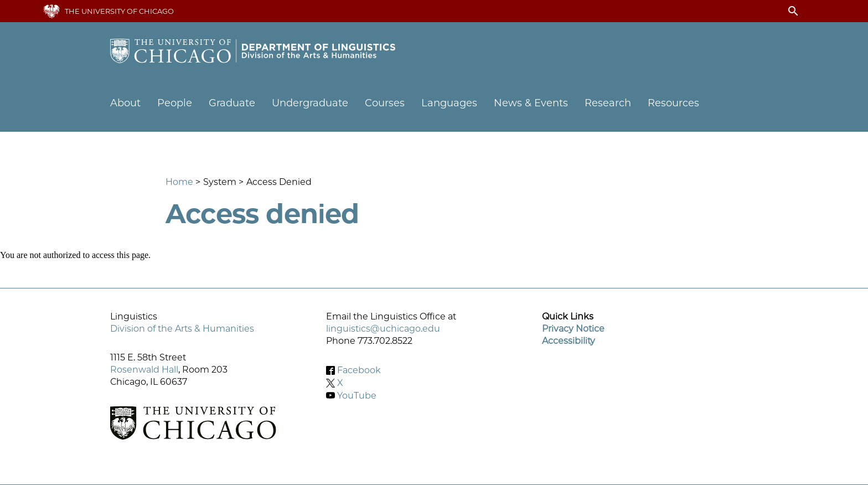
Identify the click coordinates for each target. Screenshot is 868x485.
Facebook (359, 370)
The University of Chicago (119, 11)
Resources (673, 103)
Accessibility (569, 341)
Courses (385, 103)
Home (179, 182)
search (793, 11)
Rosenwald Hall (144, 370)
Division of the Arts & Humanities (182, 329)
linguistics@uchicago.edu (383, 329)
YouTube (357, 395)
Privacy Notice (573, 329)
